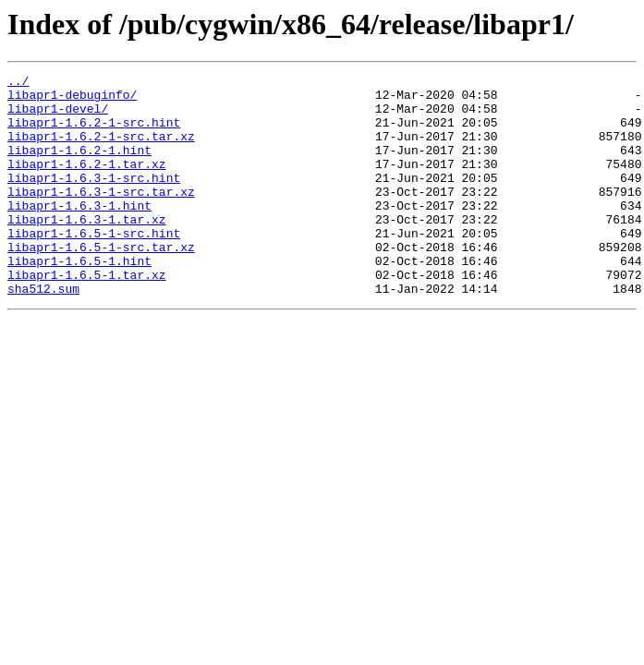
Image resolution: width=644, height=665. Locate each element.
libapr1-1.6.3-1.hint (79, 233)
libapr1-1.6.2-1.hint (79, 166)
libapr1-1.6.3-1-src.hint (94, 199)
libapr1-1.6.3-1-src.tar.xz (101, 216)
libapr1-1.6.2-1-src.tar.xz (101, 150)
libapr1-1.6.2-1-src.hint (94, 133)
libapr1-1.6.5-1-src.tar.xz (101, 283)
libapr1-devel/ (58, 116)
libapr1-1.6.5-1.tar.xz (87, 316)
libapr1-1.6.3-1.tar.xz (87, 249)
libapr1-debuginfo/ (72, 100)
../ (18, 83)
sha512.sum (43, 332)
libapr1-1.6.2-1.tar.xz (87, 183)
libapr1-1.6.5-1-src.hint (94, 266)
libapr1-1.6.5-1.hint (79, 299)
